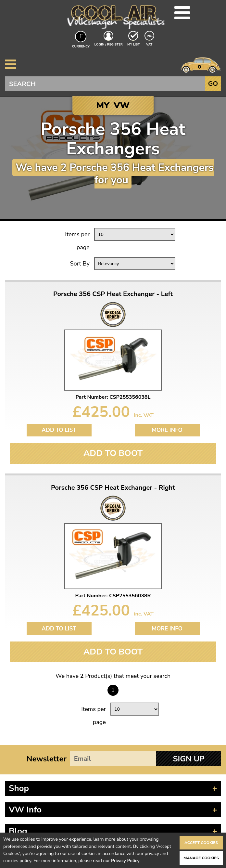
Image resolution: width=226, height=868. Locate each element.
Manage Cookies (201, 858)
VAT (150, 44)
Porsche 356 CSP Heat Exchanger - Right (113, 488)
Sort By (80, 264)
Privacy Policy (125, 861)
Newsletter (47, 759)
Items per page (77, 241)
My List (133, 45)
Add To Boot (113, 453)
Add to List (59, 430)
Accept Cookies (201, 843)
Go (213, 84)
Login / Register (109, 45)
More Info (167, 430)
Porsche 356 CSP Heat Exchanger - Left (113, 294)
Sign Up (188, 759)
